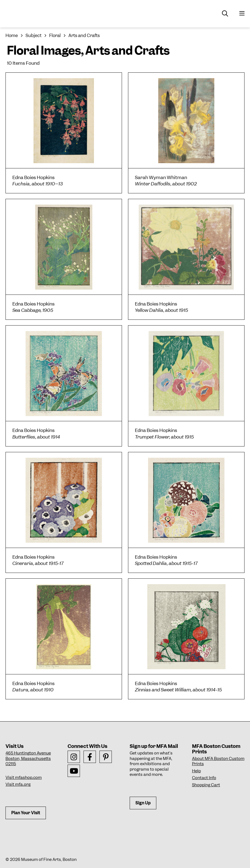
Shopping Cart (206, 785)
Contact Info (204, 778)
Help (196, 771)
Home (12, 36)
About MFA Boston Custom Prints (218, 761)
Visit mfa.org (18, 784)
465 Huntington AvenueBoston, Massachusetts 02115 (28, 758)
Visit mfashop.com (24, 777)
